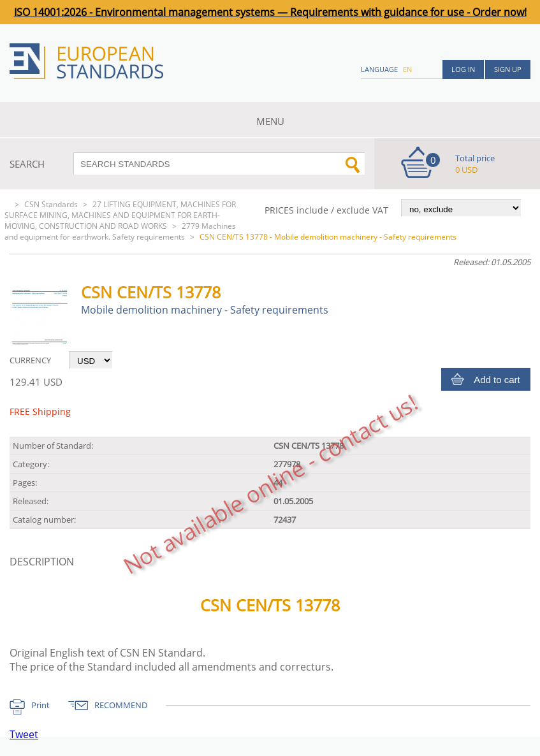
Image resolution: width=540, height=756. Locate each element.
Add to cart (497, 380)
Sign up (508, 69)
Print (40, 705)
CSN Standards (51, 204)
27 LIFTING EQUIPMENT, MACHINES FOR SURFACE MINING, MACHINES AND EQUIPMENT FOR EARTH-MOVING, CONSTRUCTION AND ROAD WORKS (120, 215)
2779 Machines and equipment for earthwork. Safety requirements (120, 231)
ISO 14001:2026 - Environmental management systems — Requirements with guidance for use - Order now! (270, 12)
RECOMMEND (121, 705)
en (407, 69)
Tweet (24, 734)
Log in (463, 69)
